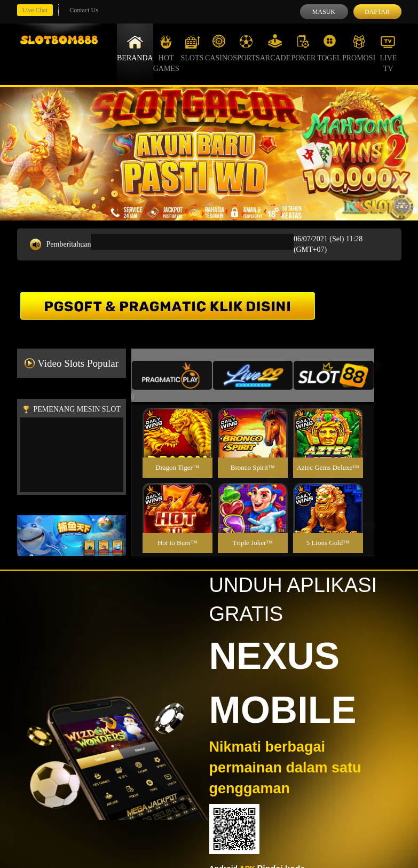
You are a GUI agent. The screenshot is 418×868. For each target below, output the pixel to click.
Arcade (275, 48)
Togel (329, 48)
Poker (303, 48)
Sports (246, 48)
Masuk (324, 12)
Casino (219, 48)
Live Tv (388, 53)
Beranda (135, 48)
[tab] (172, 375)
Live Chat (35, 10)
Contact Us (84, 10)
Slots (192, 48)
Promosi (359, 48)
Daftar (377, 12)
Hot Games (166, 53)
